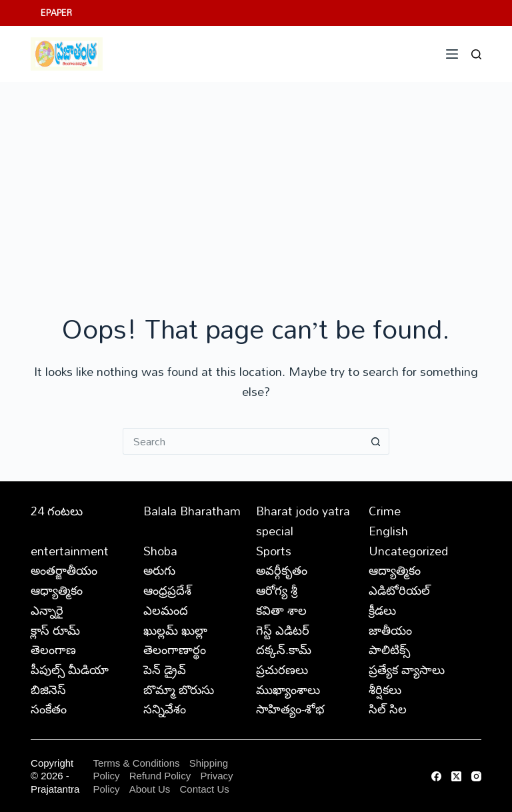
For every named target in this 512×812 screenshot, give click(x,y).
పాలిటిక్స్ (389, 649)
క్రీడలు (382, 610)
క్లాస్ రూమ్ (55, 630)
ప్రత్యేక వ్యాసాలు (407, 669)
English (388, 531)
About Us (150, 789)
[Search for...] (243, 441)
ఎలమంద (166, 610)
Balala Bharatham (192, 511)
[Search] (476, 54)
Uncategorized (408, 551)
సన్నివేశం (165, 709)
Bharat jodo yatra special (303, 521)
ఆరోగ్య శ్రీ (277, 590)
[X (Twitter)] (456, 776)
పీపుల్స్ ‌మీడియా (70, 669)
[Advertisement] (256, 182)
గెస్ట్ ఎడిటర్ (283, 630)
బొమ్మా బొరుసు (179, 689)
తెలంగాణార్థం (175, 649)
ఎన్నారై (47, 610)
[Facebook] (436, 776)
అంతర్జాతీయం (64, 570)
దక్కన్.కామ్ (284, 649)
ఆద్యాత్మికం (395, 570)
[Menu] (452, 54)
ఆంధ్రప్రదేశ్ (167, 590)
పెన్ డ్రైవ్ (165, 669)
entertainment (70, 551)
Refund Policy (160, 776)
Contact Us (205, 789)
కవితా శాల (281, 610)
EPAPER (56, 13)
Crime (385, 511)
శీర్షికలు (385, 689)
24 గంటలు (57, 511)
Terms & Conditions (136, 763)
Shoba (160, 551)
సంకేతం (49, 709)
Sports (274, 551)
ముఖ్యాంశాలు (288, 689)
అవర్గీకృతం (282, 570)
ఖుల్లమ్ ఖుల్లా (175, 630)
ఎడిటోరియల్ (399, 590)
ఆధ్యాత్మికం (57, 590)
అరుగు (159, 570)
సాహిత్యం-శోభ (290, 709)
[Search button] (376, 441)
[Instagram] (476, 776)
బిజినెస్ (48, 689)
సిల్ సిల (388, 709)
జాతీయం (390, 630)
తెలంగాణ (53, 649)
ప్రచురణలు (282, 669)
